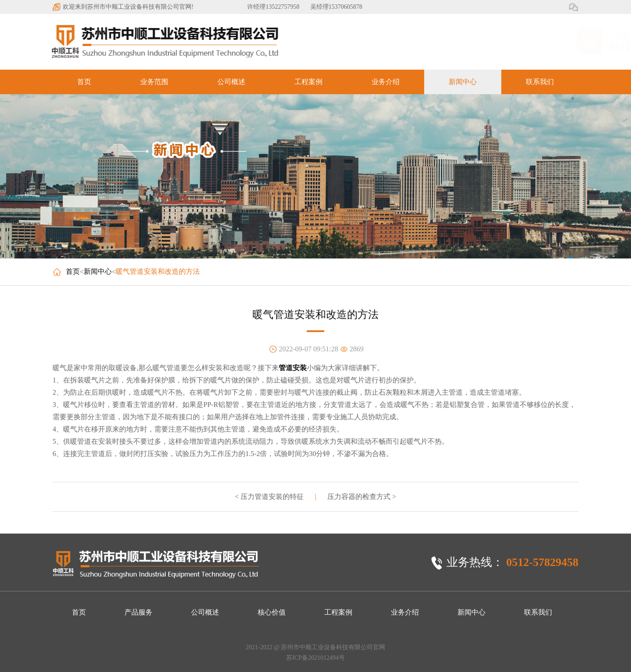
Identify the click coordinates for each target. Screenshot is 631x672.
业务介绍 (386, 82)
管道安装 (293, 368)
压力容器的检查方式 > (362, 497)
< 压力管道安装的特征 (269, 497)
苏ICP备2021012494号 (315, 658)
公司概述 (231, 82)
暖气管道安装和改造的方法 (158, 271)
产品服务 (138, 612)
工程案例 (308, 82)
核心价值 (272, 612)
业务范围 (154, 82)
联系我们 (540, 82)
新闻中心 (463, 82)
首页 (84, 82)
